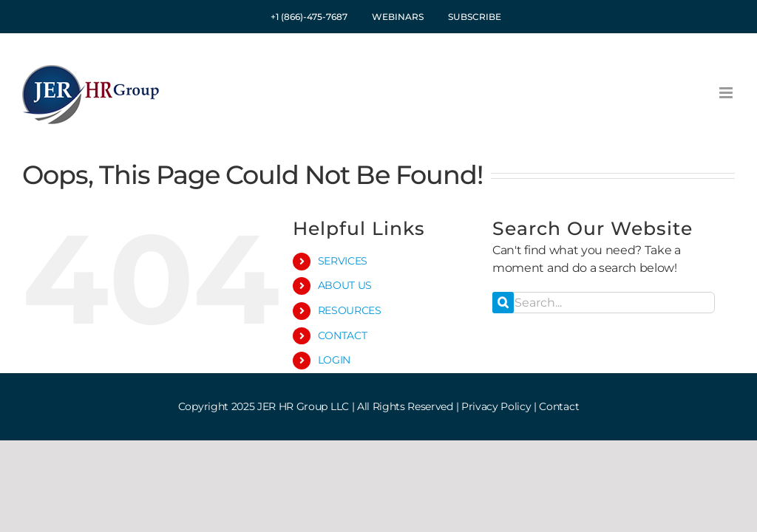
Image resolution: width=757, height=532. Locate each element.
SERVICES (343, 261)
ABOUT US (345, 285)
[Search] (503, 303)
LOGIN (334, 360)
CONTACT (343, 335)
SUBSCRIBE (475, 17)
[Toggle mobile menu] (727, 93)
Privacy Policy (496, 406)
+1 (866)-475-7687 (309, 17)
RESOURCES (350, 310)
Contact (559, 406)
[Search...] (604, 303)
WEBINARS (398, 17)
